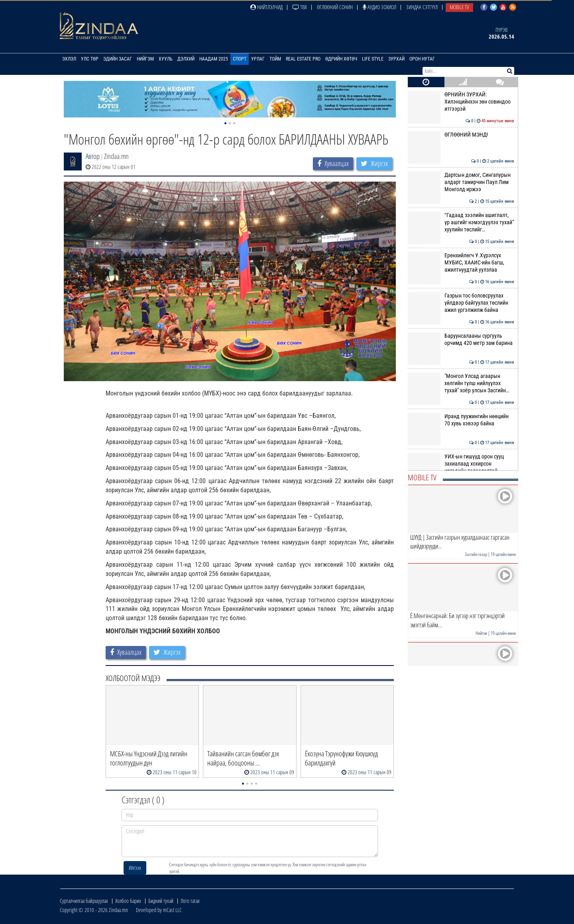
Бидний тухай (161, 901)
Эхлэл (69, 59)
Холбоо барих (128, 901)
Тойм (275, 59)
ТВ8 (300, 7)
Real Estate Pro (303, 59)
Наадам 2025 (214, 59)
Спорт (240, 59)
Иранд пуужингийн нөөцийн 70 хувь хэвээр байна (461, 420)
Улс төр (90, 59)
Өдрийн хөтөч (341, 59)
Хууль (166, 59)
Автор (93, 156)
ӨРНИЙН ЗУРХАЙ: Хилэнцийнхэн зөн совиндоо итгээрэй (461, 102)
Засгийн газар (476, 554)
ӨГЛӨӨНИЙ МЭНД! (461, 135)
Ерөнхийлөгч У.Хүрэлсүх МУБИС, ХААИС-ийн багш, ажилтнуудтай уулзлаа (461, 263)
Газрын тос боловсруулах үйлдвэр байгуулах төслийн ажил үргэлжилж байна (461, 303)
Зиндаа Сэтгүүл (422, 7)
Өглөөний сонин (335, 7)
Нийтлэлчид (266, 7)
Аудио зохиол (379, 7)
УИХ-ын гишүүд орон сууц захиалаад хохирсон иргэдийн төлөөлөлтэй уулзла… (461, 467)
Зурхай (396, 59)
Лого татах (190, 901)
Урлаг (258, 59)
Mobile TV (459, 7)
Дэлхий (186, 59)
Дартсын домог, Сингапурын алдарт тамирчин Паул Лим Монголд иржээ (461, 182)
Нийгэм (145, 59)
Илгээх (135, 868)
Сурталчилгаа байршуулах (84, 901)
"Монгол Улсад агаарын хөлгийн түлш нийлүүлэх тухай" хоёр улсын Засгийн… (461, 383)
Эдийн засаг (118, 59)
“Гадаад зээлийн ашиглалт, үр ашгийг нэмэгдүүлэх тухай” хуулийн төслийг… (461, 222)
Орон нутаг (422, 59)
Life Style (373, 59)
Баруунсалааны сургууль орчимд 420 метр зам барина (461, 339)
